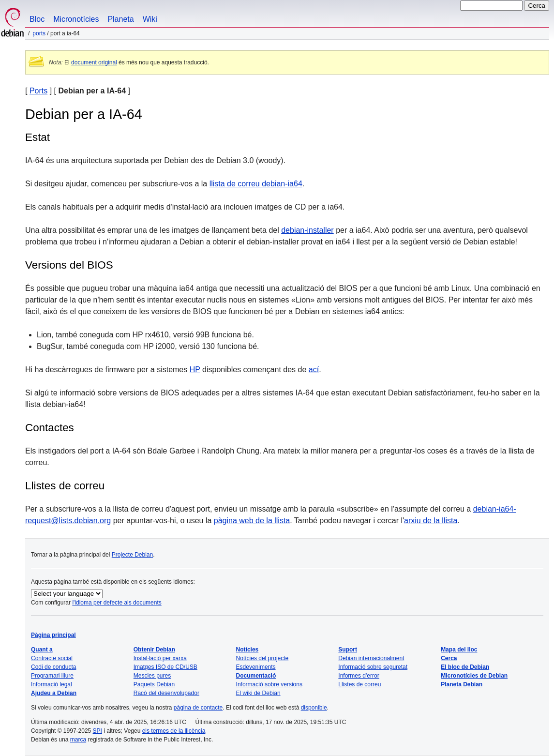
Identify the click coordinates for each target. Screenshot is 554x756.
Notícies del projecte (262, 658)
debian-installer (307, 230)
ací (314, 370)
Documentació (256, 676)
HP (195, 370)
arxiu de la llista (431, 521)
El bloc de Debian (465, 667)
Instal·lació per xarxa (160, 658)
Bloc (37, 19)
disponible (314, 708)
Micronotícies (76, 19)
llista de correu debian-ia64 (256, 184)
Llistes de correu (65, 486)
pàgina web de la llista (252, 521)
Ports (39, 33)
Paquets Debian (154, 684)
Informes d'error (359, 676)
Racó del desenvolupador (166, 693)
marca (78, 740)
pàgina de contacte (198, 708)
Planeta (120, 19)
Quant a (42, 650)
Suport (348, 650)
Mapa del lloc (459, 650)
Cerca (449, 658)
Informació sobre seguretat (373, 667)
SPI (97, 731)
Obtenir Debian (154, 650)
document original (94, 62)
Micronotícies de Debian (474, 676)
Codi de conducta (53, 667)
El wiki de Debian (258, 693)
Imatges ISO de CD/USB (165, 667)
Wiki (150, 19)
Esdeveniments (256, 667)
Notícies (247, 650)
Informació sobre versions (269, 684)
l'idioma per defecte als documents (117, 603)
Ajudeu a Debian (54, 693)
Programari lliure (52, 676)
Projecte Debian (132, 555)
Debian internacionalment (371, 658)
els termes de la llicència (174, 731)
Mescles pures (152, 676)
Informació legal (52, 684)
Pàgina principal (53, 635)
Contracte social (52, 658)
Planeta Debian (462, 684)
